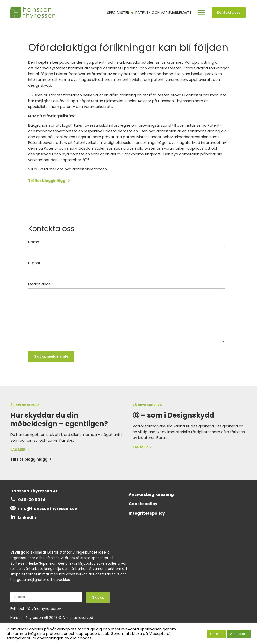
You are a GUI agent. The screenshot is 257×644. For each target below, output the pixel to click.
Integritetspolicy (147, 513)
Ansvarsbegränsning (151, 494)
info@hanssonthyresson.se (47, 509)
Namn (34, 242)
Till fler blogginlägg (47, 181)
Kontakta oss (229, 12)
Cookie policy (143, 504)
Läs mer (216, 634)
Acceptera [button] (239, 634)
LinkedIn (27, 518)
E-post (34, 263)
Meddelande (40, 284)
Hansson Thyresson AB (35, 491)
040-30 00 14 (32, 500)
